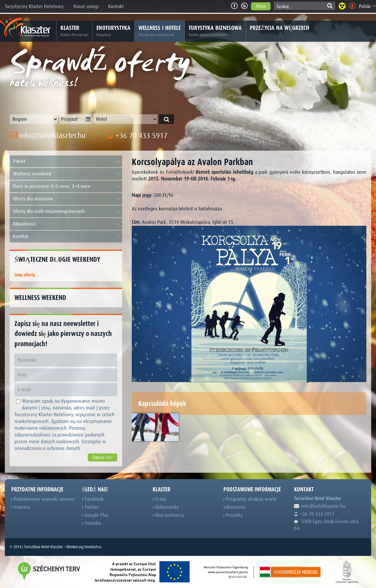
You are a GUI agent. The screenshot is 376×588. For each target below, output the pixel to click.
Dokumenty (166, 507)
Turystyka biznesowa (215, 31)
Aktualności (66, 224)
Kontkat (66, 237)
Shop (261, 6)
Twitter (90, 507)
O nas (159, 499)
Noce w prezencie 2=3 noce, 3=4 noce (66, 186)
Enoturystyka (113, 31)
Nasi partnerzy (168, 515)
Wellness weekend (66, 174)
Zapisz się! (103, 457)
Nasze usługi (86, 6)
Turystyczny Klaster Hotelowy (34, 6)
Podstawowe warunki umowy (43, 499)
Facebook (93, 499)
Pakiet (66, 161)
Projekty (233, 515)
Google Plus (95, 515)
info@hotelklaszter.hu (48, 136)
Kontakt (116, 6)
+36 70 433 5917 (137, 136)
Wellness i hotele (160, 31)
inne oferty (25, 275)
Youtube (92, 523)
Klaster (74, 31)
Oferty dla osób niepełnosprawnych (66, 211)
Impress (21, 507)
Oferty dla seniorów (66, 199)
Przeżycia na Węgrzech (279, 28)
